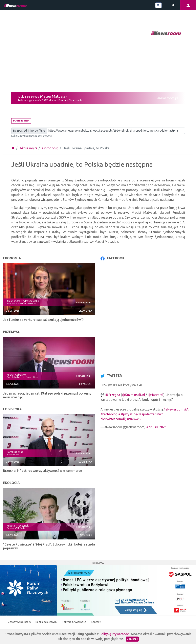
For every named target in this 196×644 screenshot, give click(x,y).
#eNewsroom (173, 409)
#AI (187, 409)
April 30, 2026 (156, 427)
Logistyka (85, 462)
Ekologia (86, 535)
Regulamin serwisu (47, 622)
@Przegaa (113, 395)
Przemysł (86, 384)
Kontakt (96, 622)
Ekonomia (85, 311)
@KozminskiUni (133, 395)
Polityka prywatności (74, 622)
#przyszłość (130, 414)
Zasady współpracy (20, 622)
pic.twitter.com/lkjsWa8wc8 (121, 419)
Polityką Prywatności (115, 634)
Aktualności (28, 148)
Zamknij (132, 639)
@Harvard (155, 395)
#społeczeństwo (151, 414)
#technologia (110, 414)
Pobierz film (21, 121)
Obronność (50, 148)
